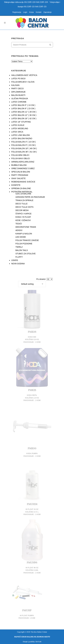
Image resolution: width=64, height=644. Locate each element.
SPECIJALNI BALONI (21, 172)
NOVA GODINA (18, 264)
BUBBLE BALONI (19, 165)
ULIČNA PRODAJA (20, 99)
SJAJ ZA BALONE (23, 194)
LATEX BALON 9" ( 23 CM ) (23, 108)
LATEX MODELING (20, 128)
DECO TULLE (22, 204)
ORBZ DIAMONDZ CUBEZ (23, 168)
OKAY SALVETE (18, 178)
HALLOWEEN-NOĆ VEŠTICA (24, 75)
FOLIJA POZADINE (24, 244)
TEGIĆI (19, 224)
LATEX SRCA (17, 132)
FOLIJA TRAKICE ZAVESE (27, 240)
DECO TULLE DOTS (24, 207)
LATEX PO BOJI (18, 79)
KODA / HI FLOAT (23, 217)
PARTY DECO (17, 89)
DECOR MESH (22, 210)
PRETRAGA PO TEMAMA (25, 56)
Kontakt (39, 12)
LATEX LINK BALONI (21, 135)
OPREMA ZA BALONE (21, 188)
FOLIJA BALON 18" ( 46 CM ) (24, 148)
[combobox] (32, 284)
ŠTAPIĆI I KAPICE (23, 214)
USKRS (15, 260)
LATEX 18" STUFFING (21, 122)
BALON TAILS (22, 250)
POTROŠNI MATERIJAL (22, 192)
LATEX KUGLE (18, 125)
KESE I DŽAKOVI (23, 220)
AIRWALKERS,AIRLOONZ (23, 162)
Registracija (17, 12)
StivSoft (38, 642)
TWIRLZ (19, 247)
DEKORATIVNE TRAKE (26, 227)
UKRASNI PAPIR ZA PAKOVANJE (30, 197)
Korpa (31, 12)
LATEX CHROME (19, 102)
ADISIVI (19, 230)
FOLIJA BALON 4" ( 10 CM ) (24, 142)
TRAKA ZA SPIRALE (24, 200)
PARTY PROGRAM (20, 175)
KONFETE (16, 185)
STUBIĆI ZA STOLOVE (26, 254)
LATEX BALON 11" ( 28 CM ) (24, 112)
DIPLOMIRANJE (18, 92)
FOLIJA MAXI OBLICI (21, 158)
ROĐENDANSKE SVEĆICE (23, 182)
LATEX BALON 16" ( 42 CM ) (24, 118)
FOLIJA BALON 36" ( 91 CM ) (24, 152)
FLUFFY (19, 257)
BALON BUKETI (18, 95)
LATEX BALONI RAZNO (22, 138)
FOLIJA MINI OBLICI (20, 155)
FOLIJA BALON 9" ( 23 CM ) (24, 145)
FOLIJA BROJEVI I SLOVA (23, 82)
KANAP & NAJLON (24, 234)
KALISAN (15, 85)
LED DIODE (21, 237)
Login (25, 12)
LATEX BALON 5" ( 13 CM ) (23, 105)
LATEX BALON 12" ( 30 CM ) (24, 115)
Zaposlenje (48, 12)
